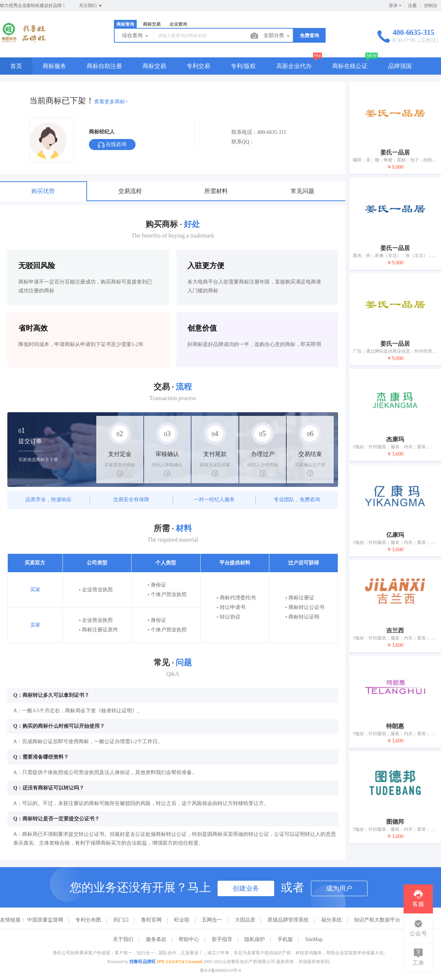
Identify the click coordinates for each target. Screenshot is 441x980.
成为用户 (339, 888)
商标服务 (54, 66)
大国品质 (245, 920)
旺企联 (182, 920)
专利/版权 (243, 66)
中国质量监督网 (45, 920)
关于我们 (123, 939)
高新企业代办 (294, 66)
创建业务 (246, 888)
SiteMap (314, 939)
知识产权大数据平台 (377, 920)
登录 (393, 6)
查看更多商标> (111, 102)
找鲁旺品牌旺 (143, 962)
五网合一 (212, 920)
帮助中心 (189, 939)
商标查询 (125, 24)
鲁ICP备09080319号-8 (221, 970)
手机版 (285, 939)
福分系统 (331, 920)
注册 (412, 6)
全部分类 (277, 36)
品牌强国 (400, 66)
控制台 (431, 6)
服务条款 (156, 939)
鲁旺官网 (151, 920)
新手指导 (222, 939)
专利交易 (198, 66)
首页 (16, 66)
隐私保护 (255, 939)
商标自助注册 (104, 66)
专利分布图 (88, 920)
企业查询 (178, 24)
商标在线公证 (350, 66)
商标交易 (152, 24)
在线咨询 (112, 145)
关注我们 (91, 6)
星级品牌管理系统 (288, 920)
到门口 (121, 920)
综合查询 (136, 36)
